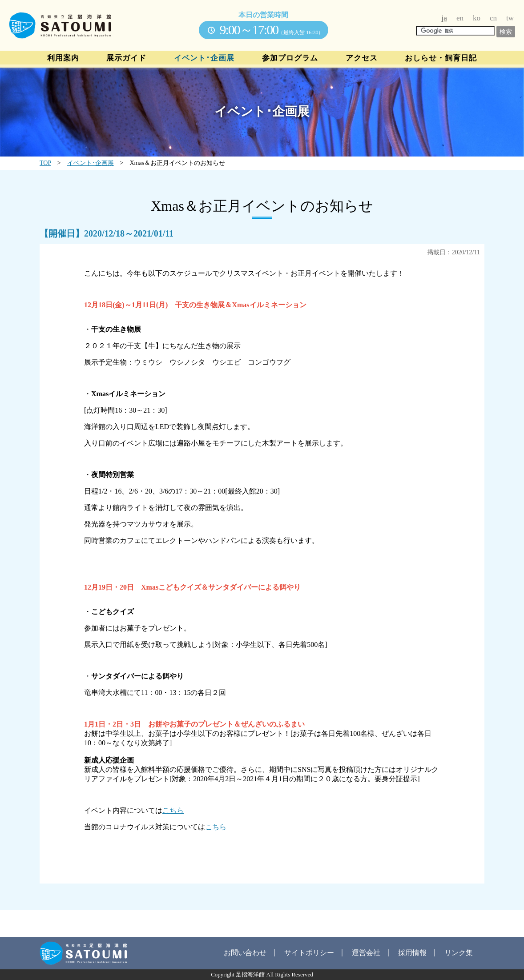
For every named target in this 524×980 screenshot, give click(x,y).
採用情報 (412, 953)
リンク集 (459, 953)
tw (510, 18)
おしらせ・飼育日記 (441, 58)
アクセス (362, 58)
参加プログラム (290, 58)
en (460, 18)
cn (493, 18)
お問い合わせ (245, 953)
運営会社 (366, 953)
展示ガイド (126, 58)
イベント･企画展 (204, 58)
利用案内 (63, 58)
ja (444, 18)
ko (477, 18)
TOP (45, 163)
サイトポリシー (309, 953)
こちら (173, 810)
